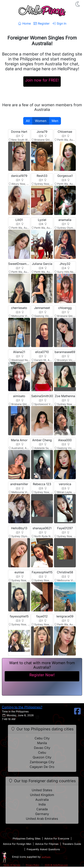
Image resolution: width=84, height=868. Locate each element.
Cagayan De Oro (42, 767)
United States (42, 790)
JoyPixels (46, 857)
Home (24, 23)
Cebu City (42, 738)
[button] (78, 4)
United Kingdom (42, 795)
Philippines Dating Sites (27, 839)
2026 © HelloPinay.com (56, 865)
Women (41, 121)
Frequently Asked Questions (43, 849)
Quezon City (42, 757)
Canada (42, 809)
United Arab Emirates (42, 819)
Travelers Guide (72, 844)
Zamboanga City (42, 762)
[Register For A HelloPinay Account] (42, 82)
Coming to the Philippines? (22, 707)
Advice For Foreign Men (17, 844)
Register (41, 23)
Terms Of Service (12, 865)
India (42, 804)
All (28, 121)
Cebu (42, 753)
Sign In (59, 23)
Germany (42, 814)
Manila (42, 743)
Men (55, 121)
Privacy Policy (33, 865)
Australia (42, 800)
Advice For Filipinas (47, 844)
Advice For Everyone (57, 839)
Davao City (42, 748)
